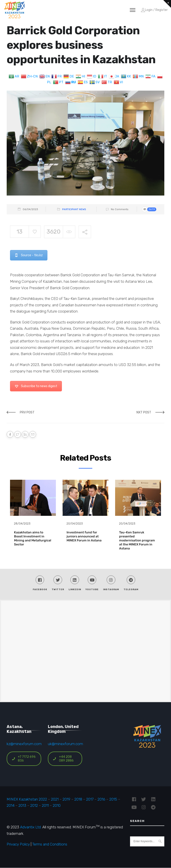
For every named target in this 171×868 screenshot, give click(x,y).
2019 (66, 799)
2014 (11, 806)
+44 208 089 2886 (63, 759)
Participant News (74, 209)
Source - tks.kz (29, 255)
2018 (78, 799)
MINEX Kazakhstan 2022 (27, 799)
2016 (101, 799)
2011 (45, 806)
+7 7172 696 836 (24, 759)
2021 (55, 799)
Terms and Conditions (50, 845)
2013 (22, 806)
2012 (34, 806)
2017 (90, 799)
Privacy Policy (18, 845)
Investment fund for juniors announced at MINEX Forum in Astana (84, 536)
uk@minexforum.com (65, 744)
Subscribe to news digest (36, 386)
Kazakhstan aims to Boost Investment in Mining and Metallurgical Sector (33, 539)
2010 (57, 806)
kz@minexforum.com (24, 744)
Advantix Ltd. (31, 827)
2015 (113, 799)
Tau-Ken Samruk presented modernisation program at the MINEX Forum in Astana (137, 541)
